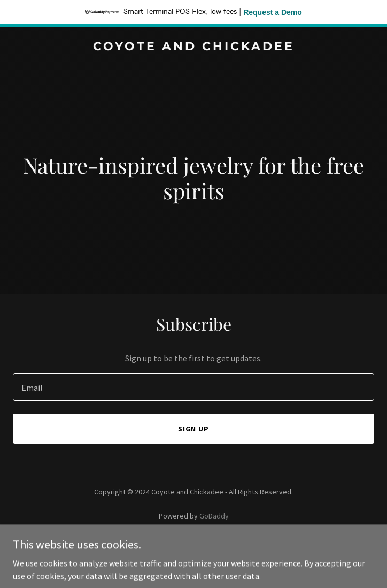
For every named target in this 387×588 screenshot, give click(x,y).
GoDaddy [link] (214, 516)
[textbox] (193, 387)
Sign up (194, 429)
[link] (193, 47)
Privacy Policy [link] (193, 546)
